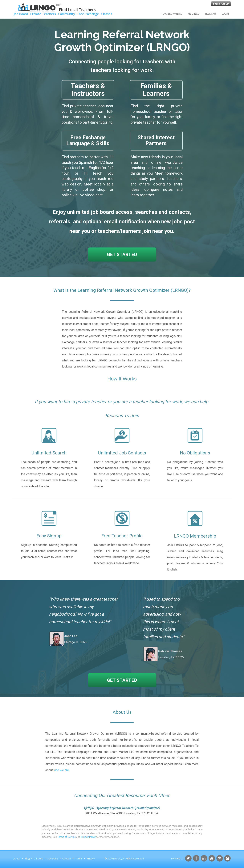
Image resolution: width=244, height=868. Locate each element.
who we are (61, 770)
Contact (67, 859)
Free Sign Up (221, 4)
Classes (107, 14)
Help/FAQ (211, 14)
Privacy (91, 859)
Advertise (53, 859)
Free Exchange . (89, 14)
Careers (38, 859)
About (17, 859)
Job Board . (22, 14)
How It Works (122, 379)
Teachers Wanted (172, 14)
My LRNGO (194, 14)
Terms (79, 859)
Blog (27, 859)
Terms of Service (67, 837)
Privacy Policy (88, 837)
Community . (67, 14)
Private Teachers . (44, 14)
